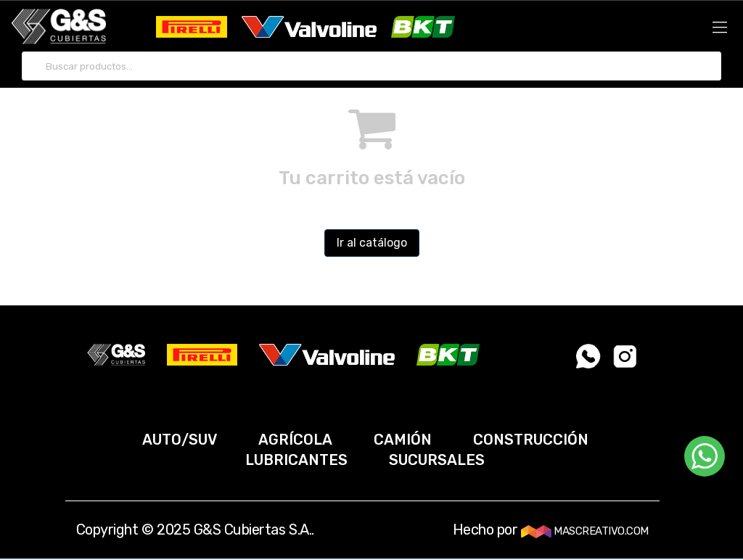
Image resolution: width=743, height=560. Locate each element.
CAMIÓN (403, 440)
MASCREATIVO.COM (585, 531)
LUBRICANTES (296, 460)
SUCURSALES (437, 460)
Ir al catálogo (372, 243)
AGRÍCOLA (295, 440)
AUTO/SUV (180, 440)
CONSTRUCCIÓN (531, 440)
